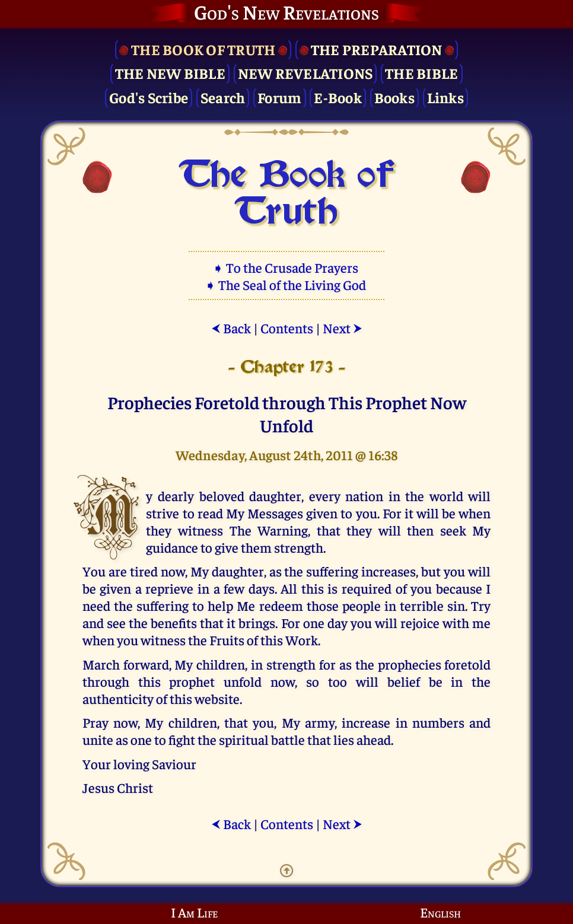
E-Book (338, 97)
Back (231, 328)
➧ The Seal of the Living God (286, 284)
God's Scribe (149, 97)
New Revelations (305, 73)
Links (445, 97)
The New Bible (170, 73)
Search (223, 97)
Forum (279, 97)
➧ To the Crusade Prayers (286, 267)
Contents (287, 328)
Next (343, 328)
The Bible (421, 73)
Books (394, 97)
